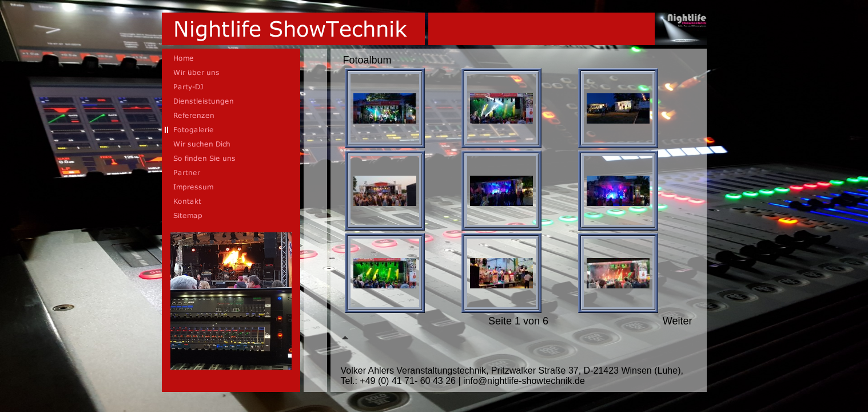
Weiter (678, 321)
